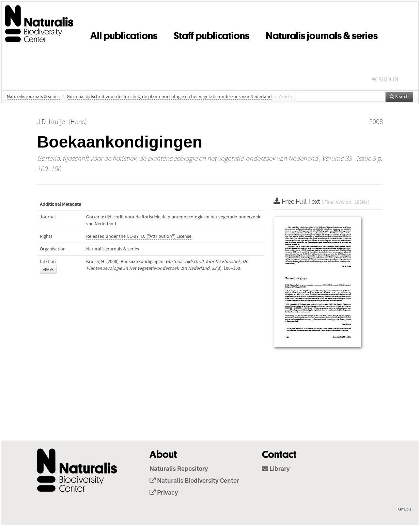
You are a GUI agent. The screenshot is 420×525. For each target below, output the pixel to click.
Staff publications (212, 34)
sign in (385, 80)
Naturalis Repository (179, 469)
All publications (124, 34)
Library (276, 469)
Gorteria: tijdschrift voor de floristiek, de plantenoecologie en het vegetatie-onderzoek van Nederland (169, 97)
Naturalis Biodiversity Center (194, 481)
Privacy (164, 493)
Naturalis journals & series (322, 34)
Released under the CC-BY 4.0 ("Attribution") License (139, 236)
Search (399, 97)
